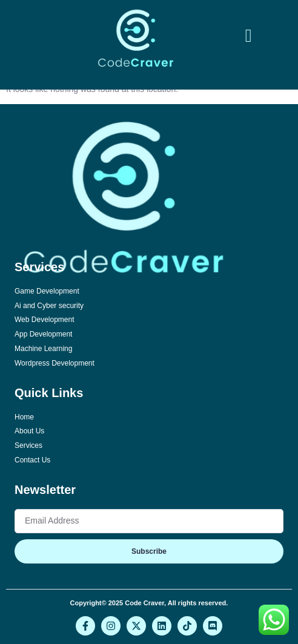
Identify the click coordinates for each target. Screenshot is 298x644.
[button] (248, 35)
